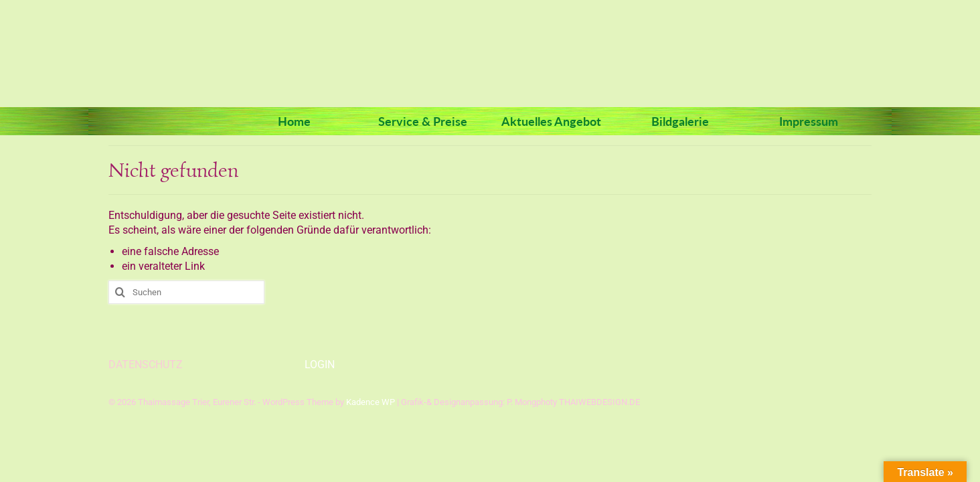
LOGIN (320, 365)
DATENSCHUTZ (146, 365)
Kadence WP (371, 402)
